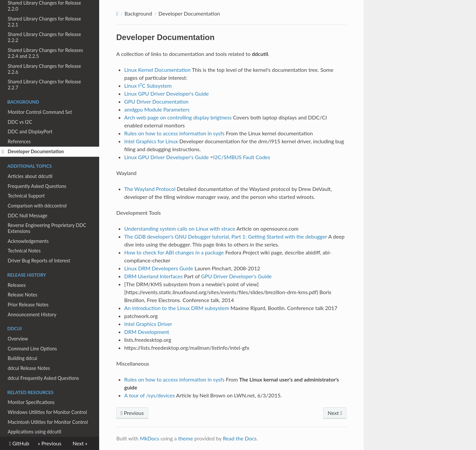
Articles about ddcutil (30, 176)
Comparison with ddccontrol (37, 206)
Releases (17, 285)
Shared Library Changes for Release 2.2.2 (44, 37)
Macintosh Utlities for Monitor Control (48, 422)
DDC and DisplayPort (30, 132)
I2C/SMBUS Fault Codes (242, 157)
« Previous (49, 443)
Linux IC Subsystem (148, 86)
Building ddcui (22, 358)
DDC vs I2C (20, 122)
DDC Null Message (27, 216)
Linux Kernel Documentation (158, 70)
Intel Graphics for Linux (151, 141)
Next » (80, 443)
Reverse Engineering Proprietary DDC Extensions (47, 228)
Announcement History (32, 315)
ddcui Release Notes (29, 368)
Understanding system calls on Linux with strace (180, 228)
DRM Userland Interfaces (154, 276)
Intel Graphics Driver (148, 324)
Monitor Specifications (31, 402)
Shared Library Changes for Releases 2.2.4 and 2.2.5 (45, 53)
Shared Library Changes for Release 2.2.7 (44, 85)
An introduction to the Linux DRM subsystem (177, 308)
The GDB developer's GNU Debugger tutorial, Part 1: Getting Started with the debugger (226, 236)
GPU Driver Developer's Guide (236, 276)
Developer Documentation (33, 152)
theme (186, 438)
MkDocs (150, 438)
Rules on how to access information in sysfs (174, 133)
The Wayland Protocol (150, 189)
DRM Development (147, 332)
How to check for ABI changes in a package (174, 252)
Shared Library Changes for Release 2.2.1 (44, 22)
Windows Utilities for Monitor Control (47, 412)
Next (335, 413)
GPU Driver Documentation (156, 101)
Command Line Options (32, 349)
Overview (18, 339)
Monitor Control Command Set (40, 112)
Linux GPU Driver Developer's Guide (167, 93)
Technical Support (26, 196)
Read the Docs (240, 438)
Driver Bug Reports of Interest (39, 261)
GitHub (20, 444)
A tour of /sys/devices (150, 395)
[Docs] (117, 14)
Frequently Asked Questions (37, 186)
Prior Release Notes (28, 305)
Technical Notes (24, 251)
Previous (132, 413)
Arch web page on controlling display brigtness (178, 117)
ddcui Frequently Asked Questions (43, 378)
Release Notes (22, 295)
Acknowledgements (28, 241)
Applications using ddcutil (34, 432)
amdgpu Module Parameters (157, 109)
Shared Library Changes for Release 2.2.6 (44, 69)
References (19, 141)
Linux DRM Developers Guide (159, 268)
